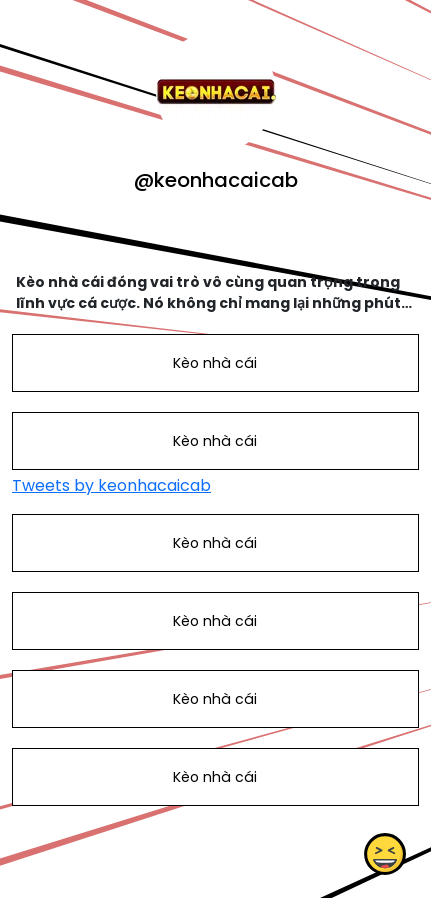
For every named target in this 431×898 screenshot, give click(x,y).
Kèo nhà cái (215, 363)
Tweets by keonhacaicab (111, 485)
